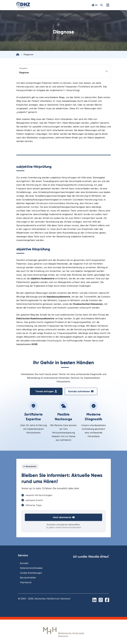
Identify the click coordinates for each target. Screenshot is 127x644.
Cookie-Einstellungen (31, 573)
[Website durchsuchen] (102, 5)
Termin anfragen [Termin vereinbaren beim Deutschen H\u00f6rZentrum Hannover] (46, 391)
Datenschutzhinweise (31, 568)
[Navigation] (108, 5)
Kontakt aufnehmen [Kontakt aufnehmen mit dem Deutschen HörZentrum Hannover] (81, 391)
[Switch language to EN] (95, 5)
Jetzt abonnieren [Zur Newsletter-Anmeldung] (64, 517)
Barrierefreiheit (28, 578)
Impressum (26, 582)
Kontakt (24, 563)
